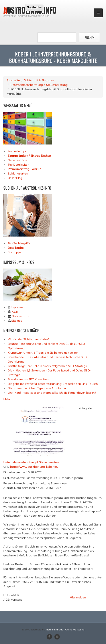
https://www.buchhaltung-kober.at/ (34, 467)
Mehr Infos (28, 12)
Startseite (13, 80)
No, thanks (34, 20)
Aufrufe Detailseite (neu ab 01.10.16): (28, 488)
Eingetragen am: (14, 472)
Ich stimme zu (13, 20)
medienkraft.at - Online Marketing (65, 630)
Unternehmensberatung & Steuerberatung (39, 85)
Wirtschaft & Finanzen (39, 80)
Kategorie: (85, 408)
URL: (6, 467)
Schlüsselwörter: (14, 478)
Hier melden (78, 597)
